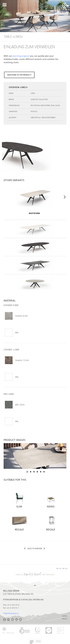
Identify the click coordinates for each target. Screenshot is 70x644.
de (57, 569)
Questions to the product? (19, 75)
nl (67, 569)
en (60, 569)
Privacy (65, 619)
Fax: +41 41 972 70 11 (11, 608)
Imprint (65, 616)
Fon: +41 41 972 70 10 (11, 605)
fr (64, 569)
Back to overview (35, 549)
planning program (21, 56)
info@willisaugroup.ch (11, 613)
